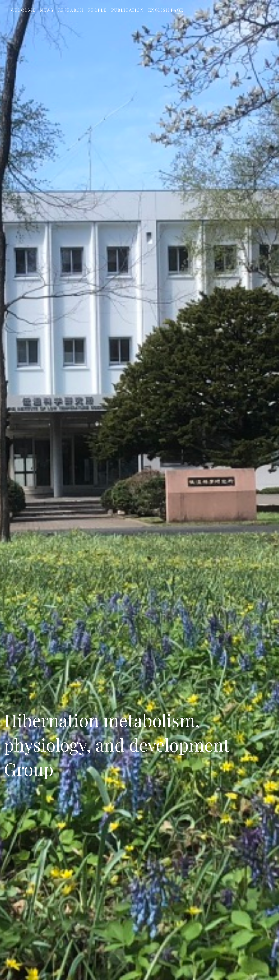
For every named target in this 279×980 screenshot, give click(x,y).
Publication (128, 10)
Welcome (23, 10)
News (47, 10)
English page (166, 10)
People (97, 10)
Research (71, 10)
